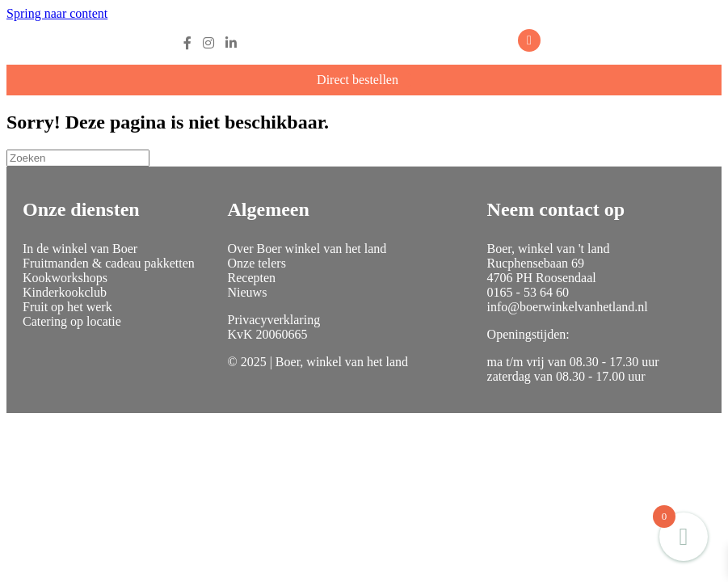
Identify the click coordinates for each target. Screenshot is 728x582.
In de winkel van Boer (80, 249)
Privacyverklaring (274, 320)
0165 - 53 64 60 (528, 292)
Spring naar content (57, 13)
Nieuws (248, 292)
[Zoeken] (78, 158)
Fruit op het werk (67, 307)
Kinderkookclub (65, 292)
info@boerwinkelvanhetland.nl (568, 307)
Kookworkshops (65, 278)
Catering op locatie (72, 321)
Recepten (252, 278)
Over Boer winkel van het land (307, 249)
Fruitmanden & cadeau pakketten (109, 263)
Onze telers (257, 263)
